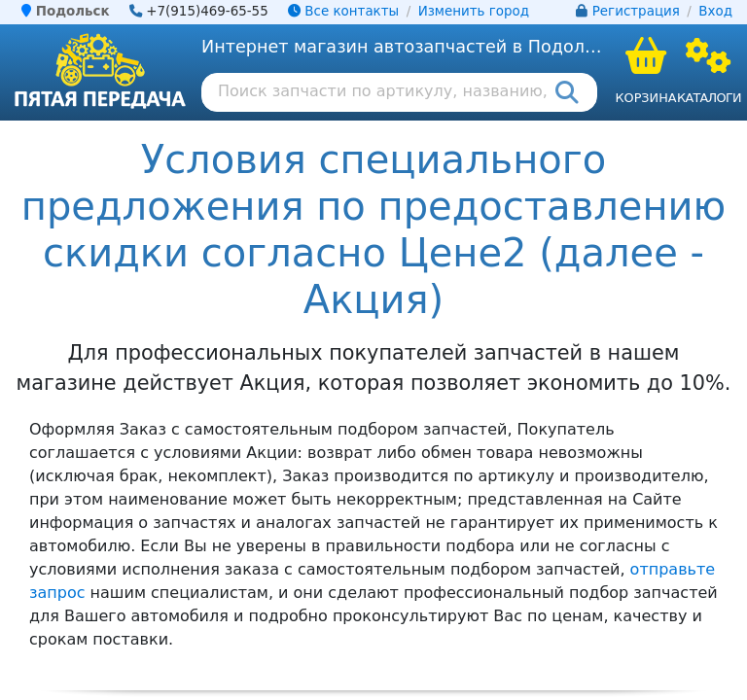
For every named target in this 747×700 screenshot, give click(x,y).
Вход (715, 11)
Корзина (645, 98)
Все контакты (343, 11)
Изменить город (474, 11)
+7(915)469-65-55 (207, 11)
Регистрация (636, 11)
